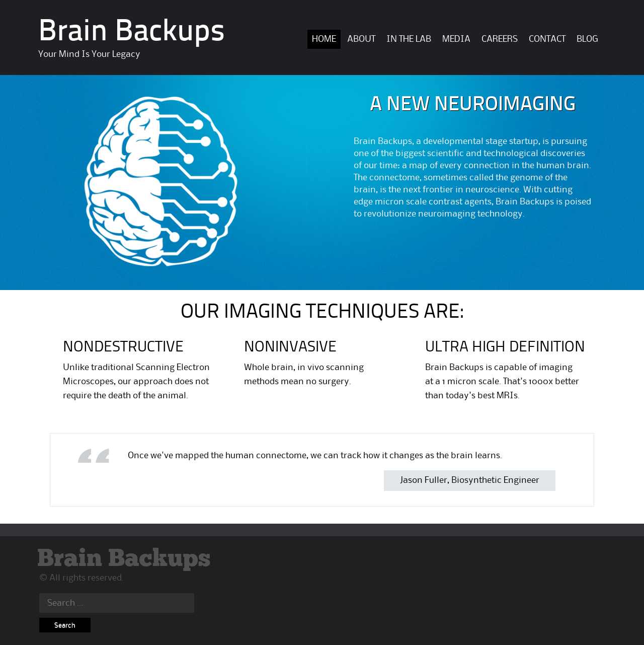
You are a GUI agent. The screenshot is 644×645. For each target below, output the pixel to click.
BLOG (587, 39)
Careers (500, 39)
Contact (547, 39)
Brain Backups (132, 33)
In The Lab (409, 39)
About (361, 39)
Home (324, 39)
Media (456, 39)
